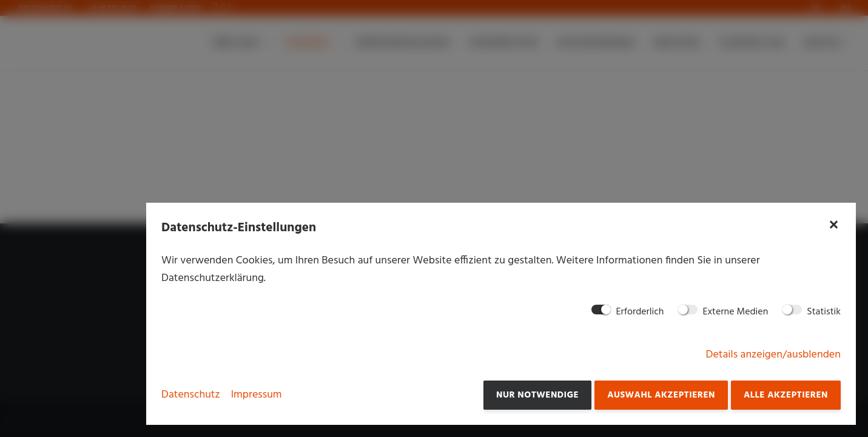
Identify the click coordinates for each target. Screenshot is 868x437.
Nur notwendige (537, 395)
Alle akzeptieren (786, 395)
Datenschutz (191, 395)
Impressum (257, 395)
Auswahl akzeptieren (661, 395)
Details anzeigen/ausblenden (773, 355)
